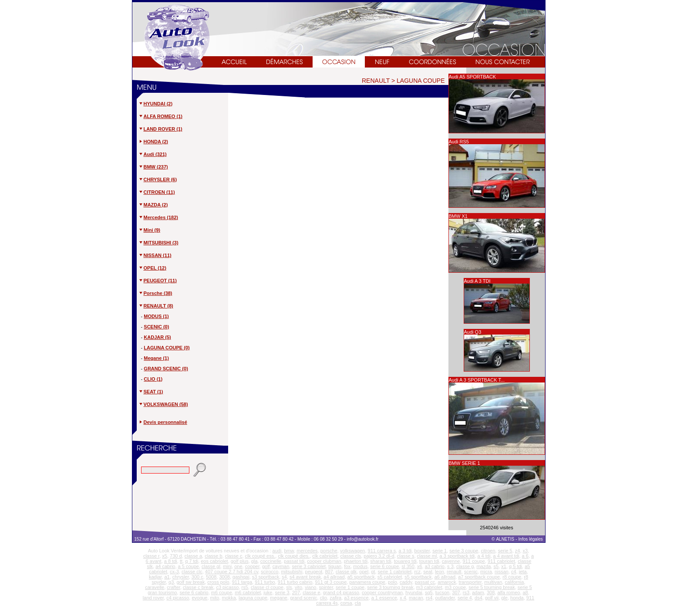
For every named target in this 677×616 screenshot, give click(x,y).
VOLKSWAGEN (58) (163, 404)
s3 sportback (266, 577)
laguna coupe (253, 598)
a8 (525, 592)
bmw (289, 551)
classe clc (192, 572)
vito (298, 587)
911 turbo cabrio (295, 582)
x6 (420, 566)
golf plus (240, 561)
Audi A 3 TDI (477, 281)
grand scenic (303, 598)
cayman (281, 566)
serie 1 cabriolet (395, 572)
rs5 (245, 587)
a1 (167, 577)
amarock (447, 582)
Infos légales (531, 539)
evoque (199, 598)
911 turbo (265, 582)
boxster (422, 551)
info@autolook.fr (362, 539)
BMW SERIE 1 (465, 463)
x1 (504, 566)
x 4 (403, 598)
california (514, 582)
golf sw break (190, 582)
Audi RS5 (459, 142)
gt (373, 572)
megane (279, 598)
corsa (346, 603)
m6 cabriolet (248, 592)
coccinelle (271, 561)
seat (428, 572)
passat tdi (294, 561)
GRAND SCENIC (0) (166, 369)
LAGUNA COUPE (421, 81)
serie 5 (505, 551)
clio (324, 598)
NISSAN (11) (155, 255)
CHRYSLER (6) (158, 179)
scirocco (269, 572)
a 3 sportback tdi (457, 556)
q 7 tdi (192, 561)
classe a (193, 556)
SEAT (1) (151, 392)
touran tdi (429, 561)
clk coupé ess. (260, 556)
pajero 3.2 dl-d (379, 556)
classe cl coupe (267, 587)
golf (266, 566)
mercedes (307, 551)
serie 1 (440, 551)
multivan (493, 582)
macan (416, 598)
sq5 (429, 592)
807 (329, 572)
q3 (171, 582)
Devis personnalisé (165, 422)
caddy (406, 582)
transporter (470, 582)
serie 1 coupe (350, 587)
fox (347, 566)
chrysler (181, 577)
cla (358, 603)
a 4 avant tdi (506, 556)
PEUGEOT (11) (158, 281)
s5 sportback (418, 577)
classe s (406, 556)
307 (456, 592)
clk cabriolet (325, 556)
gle (504, 598)
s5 (496, 566)
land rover (153, 598)
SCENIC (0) (156, 327)
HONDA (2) (153, 142)
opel (364, 572)
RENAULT (376, 81)
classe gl (211, 566)
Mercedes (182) (158, 217)
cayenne (451, 561)
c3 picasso (227, 587)
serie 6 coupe (384, 566)
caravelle (155, 587)
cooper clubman (324, 561)
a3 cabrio (435, 566)
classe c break (198, 587)
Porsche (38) (155, 293)
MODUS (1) (156, 316)
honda (517, 598)
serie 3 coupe (464, 551)
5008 (211, 577)
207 (296, 592)
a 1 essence (384, 598)
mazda (483, 566)
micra (486, 572)
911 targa (242, 582)
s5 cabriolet (390, 577)
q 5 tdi (515, 566)
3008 (224, 577)
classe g (465, 566)
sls (289, 587)
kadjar (155, 577)
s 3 (450, 566)
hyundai (414, 592)
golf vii (492, 598)
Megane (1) (156, 358)
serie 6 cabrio (194, 592)
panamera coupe (367, 582)
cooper (252, 566)
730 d (176, 556)
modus (360, 566)
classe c (234, 556)
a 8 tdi (171, 561)
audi (277, 551)
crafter (173, 587)
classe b (213, 556)
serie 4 (465, 598)
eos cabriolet (214, 561)
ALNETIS (505, 539)
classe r (151, 556)
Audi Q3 (473, 332)
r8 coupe (512, 577)
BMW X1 (458, 216)
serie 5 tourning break (492, 587)
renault (454, 572)
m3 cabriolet (429, 587)
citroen (488, 551)
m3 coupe (455, 587)
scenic (471, 572)
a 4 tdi (484, 556)
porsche (329, 551)
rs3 (466, 592)
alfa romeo (509, 592)
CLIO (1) (153, 379)
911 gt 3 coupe (331, 582)
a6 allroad (445, 577)
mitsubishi (292, 572)
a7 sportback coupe (479, 577)
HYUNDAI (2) (156, 104)
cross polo (218, 582)
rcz (417, 572)
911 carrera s (382, 551)
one (238, 566)
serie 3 (282, 592)
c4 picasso (178, 598)
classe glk (346, 572)
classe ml (427, 556)
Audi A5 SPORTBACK (473, 77)
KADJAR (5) (157, 337)
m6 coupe (222, 592)
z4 (518, 551)
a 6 (525, 556)
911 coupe (474, 561)
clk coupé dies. (294, 556)
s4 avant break (305, 577)
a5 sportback (361, 577)
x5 (165, 556)
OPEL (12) (152, 268)
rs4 (429, 598)
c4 (514, 572)
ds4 (478, 598)
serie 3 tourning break (390, 587)
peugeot (314, 572)
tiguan (335, 566)
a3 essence (356, 598)
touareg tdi (405, 561)
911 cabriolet (501, 561)
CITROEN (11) (157, 192)
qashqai (241, 577)
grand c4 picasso (341, 592)
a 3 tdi (405, 551)
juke (268, 592)
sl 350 (408, 566)
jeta (523, 572)
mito (215, 598)
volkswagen (352, 551)
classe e (311, 592)
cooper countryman (382, 592)
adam (478, 592)
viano (310, 587)
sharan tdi (381, 561)
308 (491, 592)
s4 (284, 577)
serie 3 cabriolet (309, 566)
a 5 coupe (189, 566)
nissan (502, 572)
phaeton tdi (356, 561)
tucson (442, 592)
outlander (445, 598)
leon (440, 572)
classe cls (350, 556)
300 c (197, 577)
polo (392, 582)
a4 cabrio (165, 566)
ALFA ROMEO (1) (160, 116)
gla (254, 561)
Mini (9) (150, 230)
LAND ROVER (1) (160, 129)
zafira (335, 598)
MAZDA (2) (153, 205)
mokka (229, 598)
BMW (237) (153, 167)
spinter (326, 587)
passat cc (425, 582)
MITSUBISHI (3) (158, 243)
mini (227, 566)
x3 (525, 551)
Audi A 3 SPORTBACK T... (477, 380)
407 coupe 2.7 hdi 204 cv (232, 572)
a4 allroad (334, 577)
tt (181, 561)
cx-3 (174, 572)
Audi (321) (153, 154)
